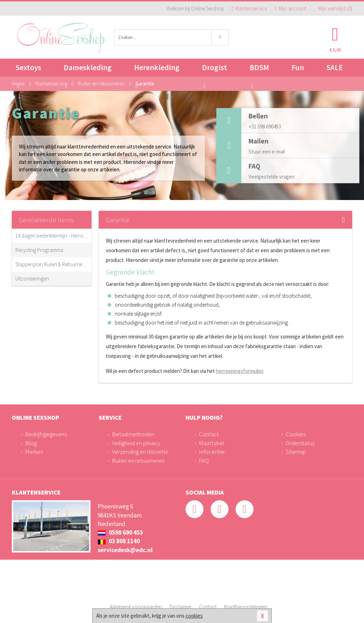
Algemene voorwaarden (136, 607)
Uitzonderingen (32, 279)
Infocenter (212, 452)
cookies (194, 616)
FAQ (204, 461)
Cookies (296, 434)
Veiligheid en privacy (136, 443)
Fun (298, 67)
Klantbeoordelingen (246, 607)
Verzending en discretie (140, 452)
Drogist (215, 70)
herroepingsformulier (240, 371)
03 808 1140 (119, 541)
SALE (335, 67)
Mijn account (290, 8)
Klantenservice (249, 8)
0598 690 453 (120, 532)
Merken (34, 452)
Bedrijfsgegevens (46, 434)
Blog (31, 443)
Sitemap (296, 452)
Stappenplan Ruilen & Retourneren (52, 264)
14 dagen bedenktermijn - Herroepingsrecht (52, 236)
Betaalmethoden (133, 434)
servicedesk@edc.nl (125, 550)
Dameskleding (88, 70)
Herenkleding (157, 70)
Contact (209, 434)
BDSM (259, 70)
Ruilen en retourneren (138, 461)
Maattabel (211, 443)
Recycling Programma (39, 250)
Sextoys (28, 70)
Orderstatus (300, 443)
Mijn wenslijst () (333, 8)
